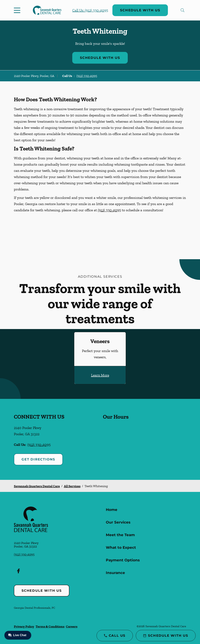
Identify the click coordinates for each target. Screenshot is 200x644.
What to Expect (121, 547)
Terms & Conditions (50, 626)
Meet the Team (120, 535)
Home (112, 510)
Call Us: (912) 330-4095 (90, 10)
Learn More (100, 375)
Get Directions (38, 459)
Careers (72, 626)
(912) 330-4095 (87, 76)
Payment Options (123, 560)
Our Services (118, 522)
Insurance (115, 573)
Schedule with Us (140, 10)
